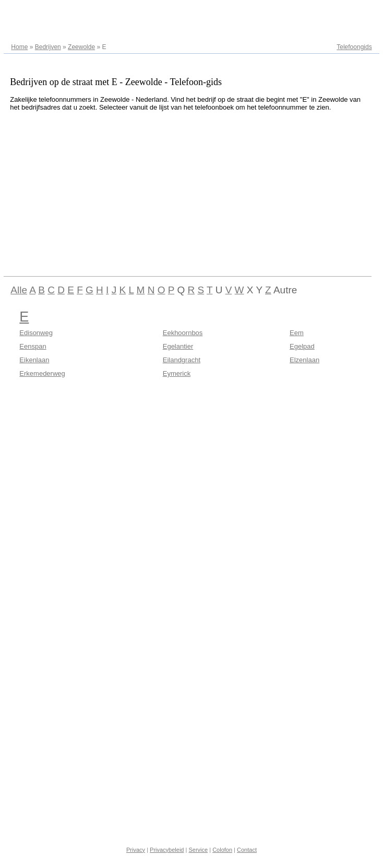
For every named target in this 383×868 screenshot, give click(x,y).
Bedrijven (48, 47)
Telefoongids (354, 47)
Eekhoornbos (183, 333)
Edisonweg (36, 333)
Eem (297, 333)
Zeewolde (81, 47)
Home (19, 47)
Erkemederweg (42, 373)
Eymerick (177, 373)
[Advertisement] (167, 192)
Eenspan (33, 346)
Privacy (136, 850)
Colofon (222, 850)
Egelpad (302, 346)
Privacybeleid (167, 850)
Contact (247, 850)
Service (198, 850)
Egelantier (178, 346)
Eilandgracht (182, 360)
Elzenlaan (304, 360)
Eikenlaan (34, 360)
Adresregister (353, 11)
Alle (19, 290)
